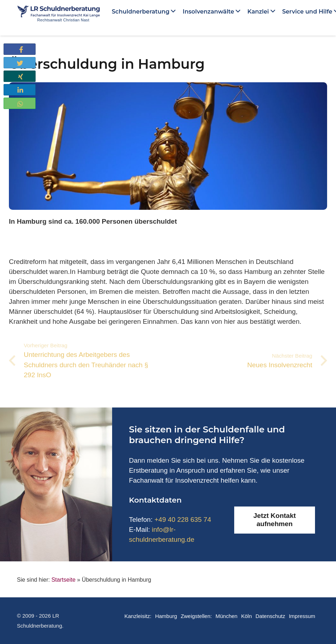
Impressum (302, 616)
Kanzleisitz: (138, 616)
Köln (246, 616)
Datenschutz (270, 616)
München (226, 616)
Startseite (63, 580)
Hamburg (166, 616)
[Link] (59, 14)
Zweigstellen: (196, 616)
